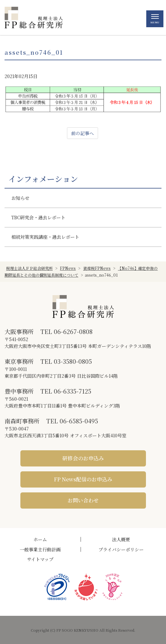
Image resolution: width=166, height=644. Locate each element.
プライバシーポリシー (121, 549)
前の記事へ (83, 133)
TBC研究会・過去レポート (38, 217)
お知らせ (20, 198)
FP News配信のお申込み (83, 479)
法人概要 (121, 539)
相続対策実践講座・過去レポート (45, 237)
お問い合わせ (83, 500)
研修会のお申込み (83, 458)
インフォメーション (43, 179)
